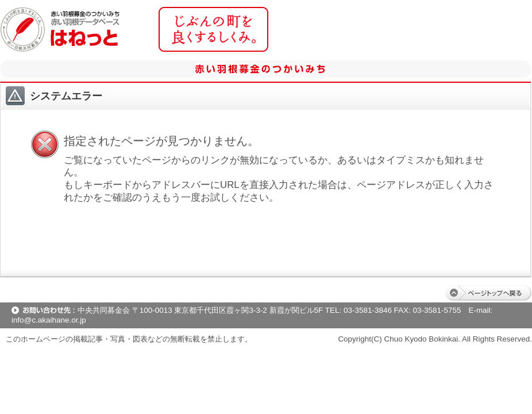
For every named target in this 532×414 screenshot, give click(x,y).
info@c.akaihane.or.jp (49, 320)
